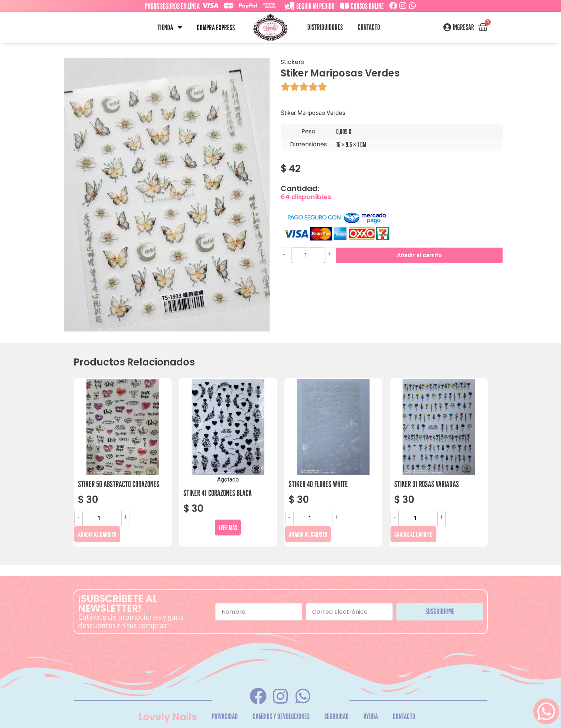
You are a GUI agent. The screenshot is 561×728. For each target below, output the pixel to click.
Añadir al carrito (419, 255)
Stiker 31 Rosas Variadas (427, 484)
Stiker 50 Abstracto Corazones (119, 484)
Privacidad (225, 716)
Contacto (369, 27)
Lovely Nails (168, 717)
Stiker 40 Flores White (318, 484)
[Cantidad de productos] (308, 255)
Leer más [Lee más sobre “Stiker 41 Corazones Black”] (228, 528)
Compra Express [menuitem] (216, 28)
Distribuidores (325, 27)
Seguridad (337, 716)
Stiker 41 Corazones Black (218, 493)
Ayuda (371, 716)
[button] (180, 28)
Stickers (292, 62)
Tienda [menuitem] (165, 28)
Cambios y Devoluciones (281, 716)
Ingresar (463, 27)
